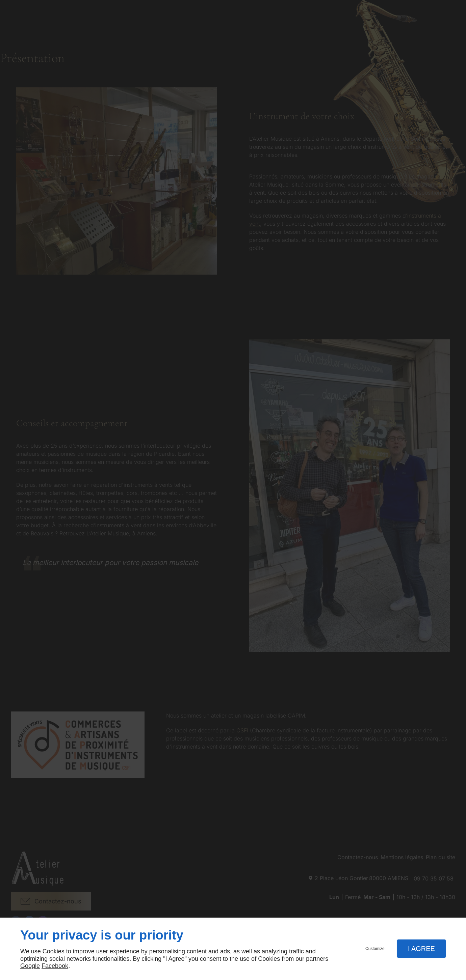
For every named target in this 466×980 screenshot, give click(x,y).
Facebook (55, 966)
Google (30, 966)
